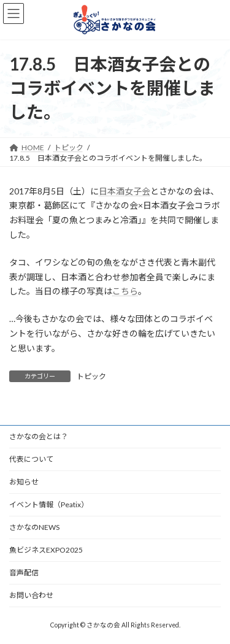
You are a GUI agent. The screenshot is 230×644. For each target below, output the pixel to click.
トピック (91, 376)
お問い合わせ (31, 595)
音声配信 (24, 573)
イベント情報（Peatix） (49, 504)
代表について (31, 459)
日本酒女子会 (125, 191)
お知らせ (24, 482)
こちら (125, 291)
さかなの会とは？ (39, 436)
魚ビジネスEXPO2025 (46, 550)
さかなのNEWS (34, 527)
